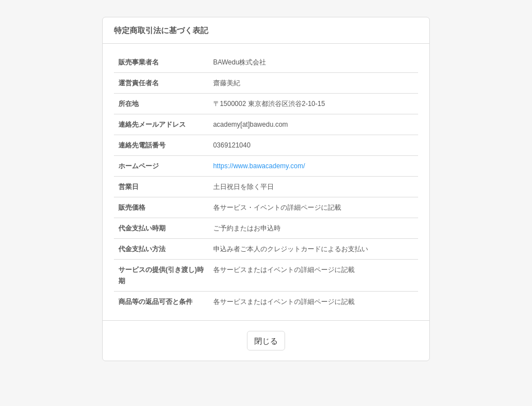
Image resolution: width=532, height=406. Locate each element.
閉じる (266, 341)
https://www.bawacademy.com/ (259, 166)
